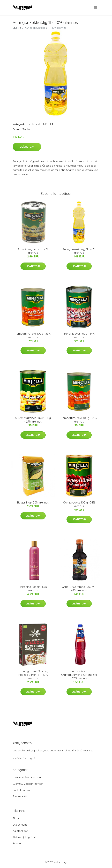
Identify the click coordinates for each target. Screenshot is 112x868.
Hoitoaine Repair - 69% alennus (33, 589)
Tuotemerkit (35, 124)
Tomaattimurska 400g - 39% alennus (33, 335)
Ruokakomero (21, 790)
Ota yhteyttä (20, 825)
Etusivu (17, 28)
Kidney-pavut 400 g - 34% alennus (79, 504)
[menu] (96, 8)
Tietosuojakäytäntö (24, 837)
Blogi (16, 818)
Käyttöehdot (20, 831)
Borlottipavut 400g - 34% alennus (79, 335)
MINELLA (48, 124)
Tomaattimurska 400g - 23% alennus (79, 420)
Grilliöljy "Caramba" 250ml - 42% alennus (79, 589)
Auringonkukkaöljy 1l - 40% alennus (79, 251)
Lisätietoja (27, 147)
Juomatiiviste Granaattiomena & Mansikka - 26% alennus (79, 675)
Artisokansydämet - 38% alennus (33, 251)
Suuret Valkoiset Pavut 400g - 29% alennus (33, 420)
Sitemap (17, 843)
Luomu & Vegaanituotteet (28, 784)
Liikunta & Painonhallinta (27, 777)
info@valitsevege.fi (24, 758)
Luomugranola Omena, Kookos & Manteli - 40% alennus (33, 675)
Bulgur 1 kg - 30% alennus (33, 502)
